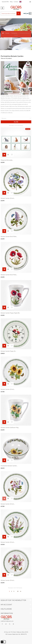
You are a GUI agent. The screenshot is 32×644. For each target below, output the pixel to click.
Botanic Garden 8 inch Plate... (9, 236)
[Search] (11, 13)
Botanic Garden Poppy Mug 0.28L (10, 313)
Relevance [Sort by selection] (16, 118)
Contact (16, 2)
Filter (16, 122)
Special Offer (5, 2)
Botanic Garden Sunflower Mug (10, 427)
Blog (11, 2)
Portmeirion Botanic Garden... (9, 466)
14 (18, 591)
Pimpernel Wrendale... (7, 160)
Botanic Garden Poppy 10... (8, 351)
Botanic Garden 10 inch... (8, 198)
